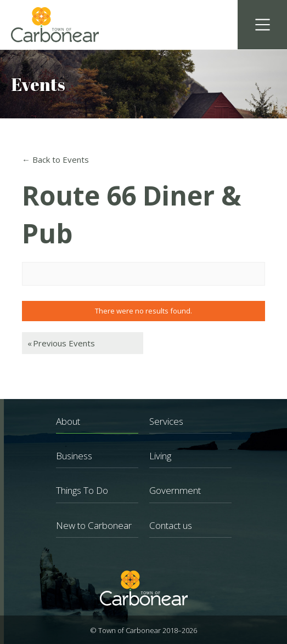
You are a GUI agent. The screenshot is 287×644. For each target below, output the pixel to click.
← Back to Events (55, 159)
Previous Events (61, 343)
